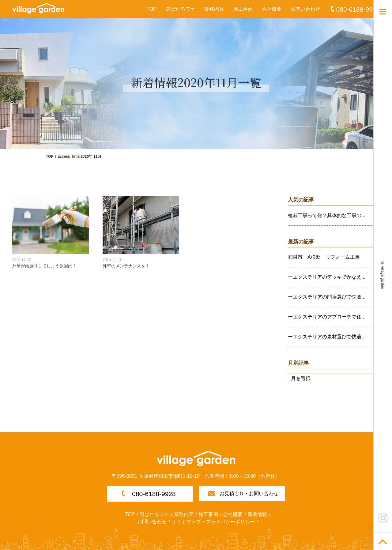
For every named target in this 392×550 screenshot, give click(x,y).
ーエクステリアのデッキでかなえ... (327, 277)
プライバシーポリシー (230, 522)
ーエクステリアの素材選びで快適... (327, 337)
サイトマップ (186, 522)
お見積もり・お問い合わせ (249, 493)
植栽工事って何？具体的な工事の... (327, 215)
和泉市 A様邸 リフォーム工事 (324, 257)
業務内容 (214, 9)
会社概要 (272, 9)
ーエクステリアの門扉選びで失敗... (327, 297)
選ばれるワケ (180, 9)
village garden (383, 278)
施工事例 (243, 9)
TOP (151, 9)
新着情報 (257, 514)
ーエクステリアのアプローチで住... (327, 317)
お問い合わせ (305, 9)
